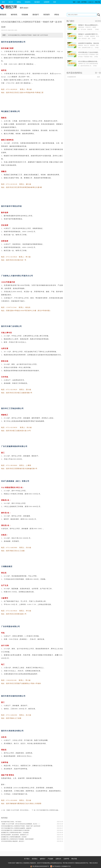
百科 (55, 2)
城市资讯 (14, 15)
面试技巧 (36, 15)
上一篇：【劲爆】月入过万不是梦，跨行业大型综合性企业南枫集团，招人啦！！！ (23, 810)
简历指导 (47, 15)
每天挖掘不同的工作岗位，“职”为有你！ (12, 822)
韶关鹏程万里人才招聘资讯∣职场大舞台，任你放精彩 (15, 833)
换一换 (98, 73)
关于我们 (27, 859)
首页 (3, 2)
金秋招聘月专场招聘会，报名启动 (89, 43)
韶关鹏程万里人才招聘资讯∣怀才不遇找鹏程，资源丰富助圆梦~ (18, 839)
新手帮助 (84, 2)
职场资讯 (28, 2)
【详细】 (97, 29)
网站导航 (98, 2)
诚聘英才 (43, 859)
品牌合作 (58, 859)
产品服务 (50, 859)
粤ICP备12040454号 (68, 863)
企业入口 (91, 2)
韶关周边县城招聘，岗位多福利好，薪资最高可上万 (15, 835)
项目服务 (37, 2)
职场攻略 (25, 15)
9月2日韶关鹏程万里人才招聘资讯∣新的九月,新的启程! (15, 830)
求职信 (57, 15)
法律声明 (66, 859)
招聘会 (19, 2)
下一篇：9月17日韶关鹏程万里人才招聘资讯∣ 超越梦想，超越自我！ (50, 810)
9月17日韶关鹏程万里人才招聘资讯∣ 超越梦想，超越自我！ (17, 828)
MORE (98, 21)
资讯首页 (3, 15)
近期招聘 (47, 2)
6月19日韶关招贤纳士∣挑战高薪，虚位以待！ (13, 841)
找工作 (11, 2)
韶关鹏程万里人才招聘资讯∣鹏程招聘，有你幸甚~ (14, 837)
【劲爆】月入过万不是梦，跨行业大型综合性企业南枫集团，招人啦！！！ (21, 824)
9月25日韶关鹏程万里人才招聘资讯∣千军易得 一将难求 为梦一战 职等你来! (21, 826)
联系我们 (35, 859)
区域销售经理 (72, 77)
